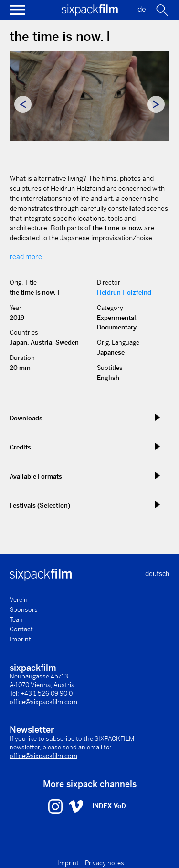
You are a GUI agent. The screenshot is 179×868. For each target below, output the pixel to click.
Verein (19, 600)
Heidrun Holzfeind (124, 293)
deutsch (157, 574)
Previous (23, 104)
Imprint (20, 639)
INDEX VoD (109, 806)
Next (156, 104)
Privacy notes (105, 863)
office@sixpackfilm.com (43, 702)
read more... (29, 257)
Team (17, 620)
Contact (21, 629)
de (142, 9)
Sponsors (24, 610)
